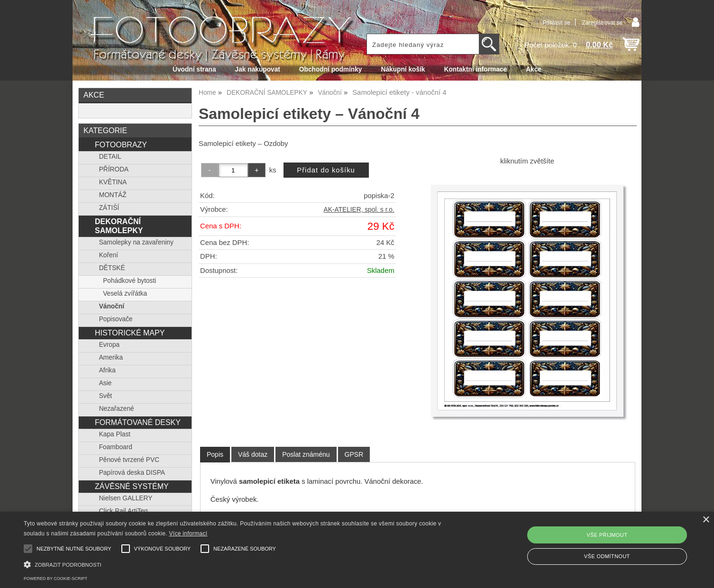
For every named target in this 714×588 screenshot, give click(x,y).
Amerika (111, 357)
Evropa (109, 345)
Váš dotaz (253, 454)
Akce (534, 69)
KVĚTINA (113, 182)
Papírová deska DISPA (132, 473)
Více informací (188, 534)
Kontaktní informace (476, 69)
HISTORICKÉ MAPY (130, 333)
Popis (215, 454)
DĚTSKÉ (112, 268)
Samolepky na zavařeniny (136, 242)
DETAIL (110, 157)
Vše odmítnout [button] (607, 556)
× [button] (706, 520)
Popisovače (116, 319)
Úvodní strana (194, 69)
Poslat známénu (306, 454)
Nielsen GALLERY (126, 498)
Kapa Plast (115, 434)
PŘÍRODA (114, 169)
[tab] (215, 455)
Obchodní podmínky (331, 69)
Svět (105, 396)
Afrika (107, 370)
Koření (109, 255)
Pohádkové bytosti (129, 281)
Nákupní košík (403, 69)
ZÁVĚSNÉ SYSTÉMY (132, 486)
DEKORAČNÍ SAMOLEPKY (119, 226)
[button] (240, 564)
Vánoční (112, 306)
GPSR (354, 454)
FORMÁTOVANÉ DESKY (138, 422)
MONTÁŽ (113, 195)
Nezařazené (117, 409)
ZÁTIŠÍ (109, 208)
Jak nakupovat (258, 69)
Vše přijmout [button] (607, 535)
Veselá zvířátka (125, 294)
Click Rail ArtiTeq (124, 511)
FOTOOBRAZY (121, 145)
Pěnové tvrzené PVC (129, 460)
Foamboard (116, 447)
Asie (105, 383)
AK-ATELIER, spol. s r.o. (359, 210)
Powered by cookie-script (55, 579)
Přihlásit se (556, 23)
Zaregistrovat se (602, 23)
